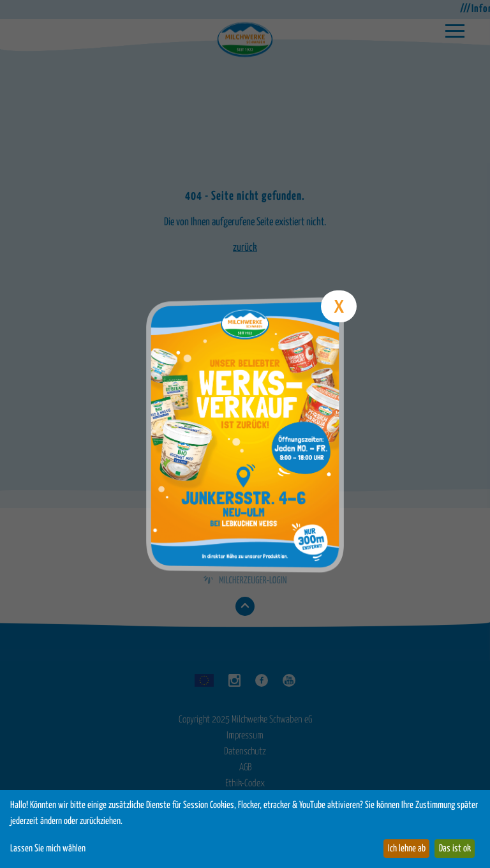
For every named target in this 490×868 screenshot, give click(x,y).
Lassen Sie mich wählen (48, 849)
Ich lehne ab (407, 849)
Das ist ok (455, 849)
